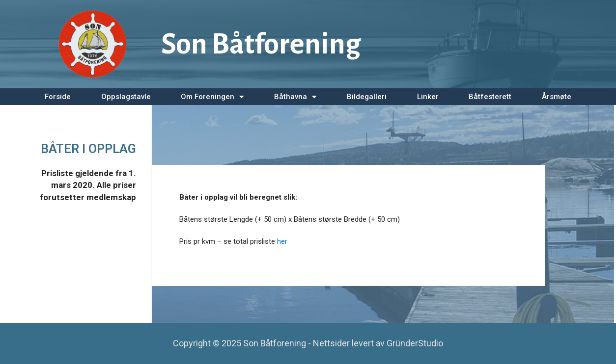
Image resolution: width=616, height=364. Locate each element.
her (282, 241)
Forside (58, 97)
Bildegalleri (367, 97)
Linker (428, 97)
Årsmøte (557, 97)
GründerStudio (415, 343)
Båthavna (295, 97)
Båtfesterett (490, 97)
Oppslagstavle (126, 97)
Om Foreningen (212, 97)
